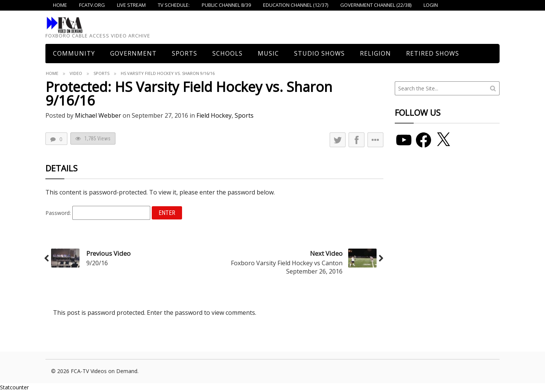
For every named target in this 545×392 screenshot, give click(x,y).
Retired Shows (433, 53)
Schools (227, 53)
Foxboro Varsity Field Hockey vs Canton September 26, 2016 (287, 267)
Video (76, 73)
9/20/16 (97, 263)
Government (133, 53)
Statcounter (14, 387)
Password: (98, 213)
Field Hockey (214, 115)
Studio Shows (319, 53)
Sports (185, 53)
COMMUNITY (74, 53)
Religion (375, 53)
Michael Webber (98, 115)
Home (52, 73)
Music (268, 53)
